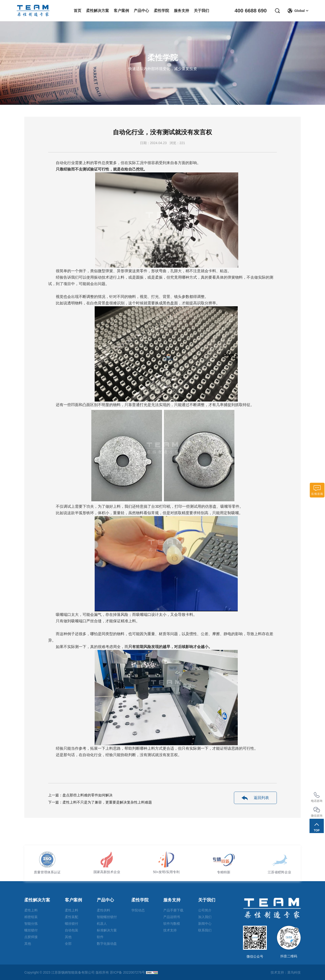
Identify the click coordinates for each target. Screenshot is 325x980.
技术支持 (170, 930)
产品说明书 (172, 917)
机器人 (102, 924)
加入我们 (205, 917)
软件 (100, 937)
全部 (68, 944)
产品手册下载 (173, 910)
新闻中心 (205, 924)
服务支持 (172, 900)
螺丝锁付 (31, 930)
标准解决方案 (107, 930)
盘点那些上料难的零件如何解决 (88, 795)
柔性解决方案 (37, 900)
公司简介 (205, 910)
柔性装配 (72, 917)
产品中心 (105, 900)
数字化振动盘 (107, 944)
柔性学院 (140, 900)
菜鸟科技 (294, 972)
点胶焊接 (31, 937)
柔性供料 (103, 910)
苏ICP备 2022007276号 (127, 972)
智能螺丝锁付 (107, 917)
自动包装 (72, 930)
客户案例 (73, 900)
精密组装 (31, 917)
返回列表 (255, 798)
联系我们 (205, 930)
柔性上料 (31, 910)
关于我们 (207, 900)
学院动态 (138, 910)
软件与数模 (172, 924)
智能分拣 (31, 924)
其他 (28, 944)
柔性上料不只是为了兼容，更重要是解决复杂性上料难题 (107, 802)
